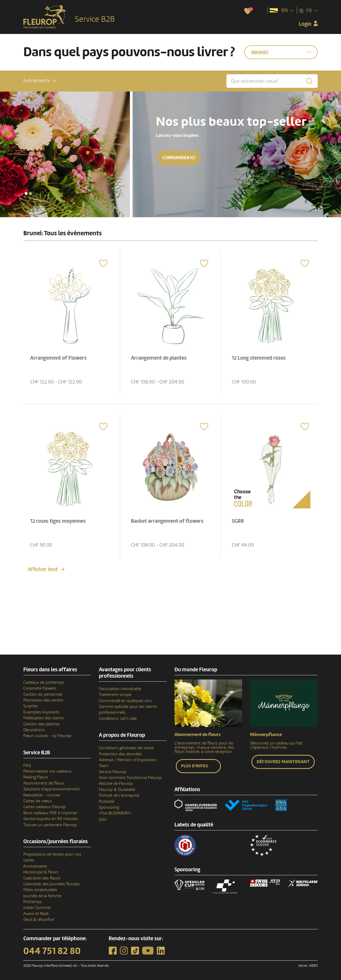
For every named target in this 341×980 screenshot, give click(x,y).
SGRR (238, 521)
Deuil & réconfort (39, 920)
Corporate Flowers (40, 688)
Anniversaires (35, 866)
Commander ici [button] (46, 158)
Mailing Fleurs (36, 777)
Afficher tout (43, 569)
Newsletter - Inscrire (42, 795)
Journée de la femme (42, 896)
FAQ (27, 765)
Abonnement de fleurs (44, 783)
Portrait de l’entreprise (119, 795)
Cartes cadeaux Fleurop (45, 807)
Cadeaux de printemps (44, 682)
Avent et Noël (36, 914)
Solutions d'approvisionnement (52, 789)
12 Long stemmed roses (259, 358)
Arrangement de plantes (159, 358)
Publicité (107, 802)
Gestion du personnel (43, 694)
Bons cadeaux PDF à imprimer (50, 813)
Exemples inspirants (41, 712)
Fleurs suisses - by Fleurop (47, 736)
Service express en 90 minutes (51, 819)
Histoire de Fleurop (116, 783)
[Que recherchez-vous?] (272, 81)
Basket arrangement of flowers (167, 521)
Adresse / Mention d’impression (128, 760)
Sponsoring (109, 807)
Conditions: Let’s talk (118, 718)
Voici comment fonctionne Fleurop (130, 778)
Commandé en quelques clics (125, 701)
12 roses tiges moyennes (58, 521)
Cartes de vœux (38, 801)
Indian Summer (37, 908)
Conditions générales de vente (126, 748)
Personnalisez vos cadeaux (47, 771)
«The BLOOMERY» (115, 813)
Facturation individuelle (120, 689)
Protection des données (120, 754)
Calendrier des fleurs (42, 878)
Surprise (30, 706)
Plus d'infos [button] (194, 766)
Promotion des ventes (43, 700)
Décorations (34, 730)
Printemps (33, 902)
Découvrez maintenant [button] (283, 762)
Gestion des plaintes (42, 724)
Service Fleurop (113, 772)
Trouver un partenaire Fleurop (50, 825)
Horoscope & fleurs (41, 872)
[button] (40, 81)
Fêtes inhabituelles (40, 890)
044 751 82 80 (52, 951)
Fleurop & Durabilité (117, 790)
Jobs (103, 819)
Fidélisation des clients (44, 718)
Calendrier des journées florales (52, 884)
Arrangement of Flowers (58, 358)
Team (104, 766)
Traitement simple (115, 695)
